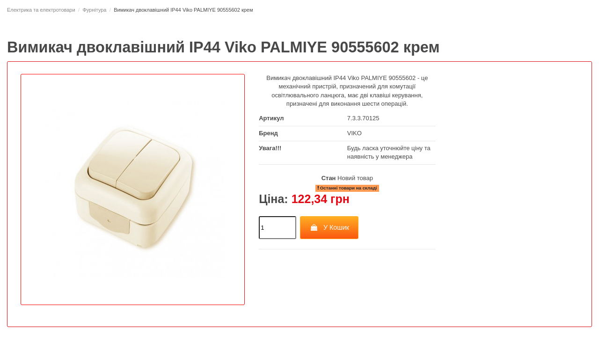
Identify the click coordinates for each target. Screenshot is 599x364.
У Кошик (329, 227)
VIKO (354, 133)
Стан (329, 178)
